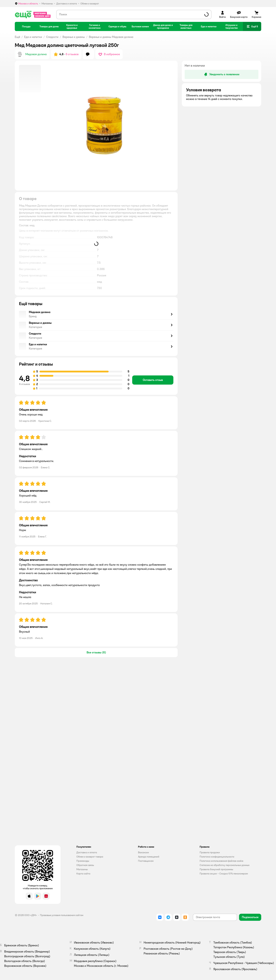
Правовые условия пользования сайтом (62, 915)
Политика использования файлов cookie (221, 861)
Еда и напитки (33, 37)
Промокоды (83, 861)
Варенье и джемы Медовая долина (111, 37)
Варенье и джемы (74, 37)
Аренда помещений (149, 857)
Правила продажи (210, 852)
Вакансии (143, 852)
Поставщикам (146, 861)
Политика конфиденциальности (217, 857)
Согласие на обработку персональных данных (225, 865)
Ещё (17, 37)
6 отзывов (72, 54)
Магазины (82, 869)
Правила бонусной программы (216, 869)
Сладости (52, 37)
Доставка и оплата (87, 852)
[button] (252, 26)
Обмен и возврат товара (90, 857)
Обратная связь (85, 865)
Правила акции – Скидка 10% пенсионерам (224, 874)
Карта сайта (83, 874)
